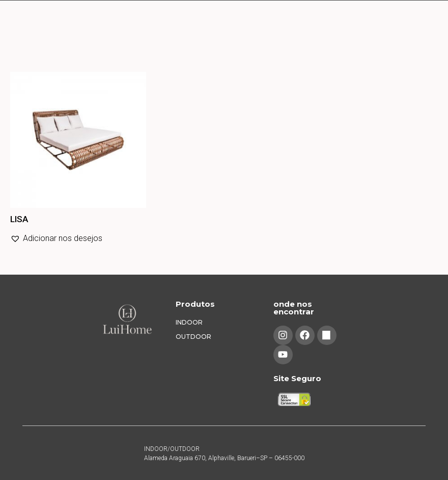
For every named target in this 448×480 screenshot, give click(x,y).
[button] (56, 238)
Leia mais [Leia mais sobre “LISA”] (12, 261)
